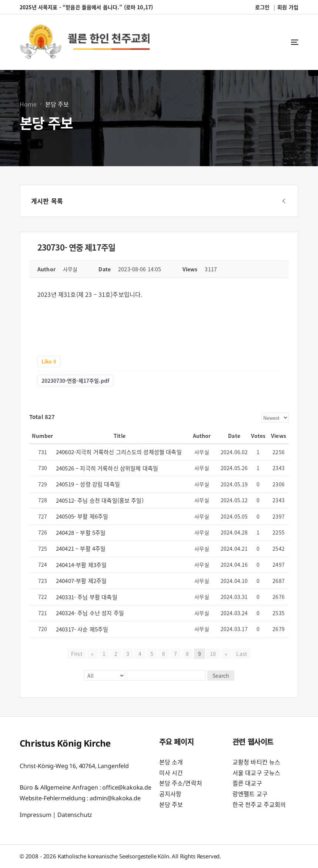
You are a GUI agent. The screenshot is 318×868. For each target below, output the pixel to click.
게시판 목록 (47, 201)
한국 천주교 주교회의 (259, 804)
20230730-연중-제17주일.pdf (75, 381)
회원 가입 (288, 7)
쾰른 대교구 (247, 783)
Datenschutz (75, 815)
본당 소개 (171, 762)
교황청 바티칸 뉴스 (257, 762)
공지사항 (170, 794)
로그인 (262, 7)
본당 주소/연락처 (181, 783)
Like (49, 361)
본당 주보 (171, 804)
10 (213, 654)
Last (242, 654)
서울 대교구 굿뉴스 (257, 773)
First (77, 654)
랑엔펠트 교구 (250, 794)
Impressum (36, 815)
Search (220, 676)
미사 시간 (171, 773)
